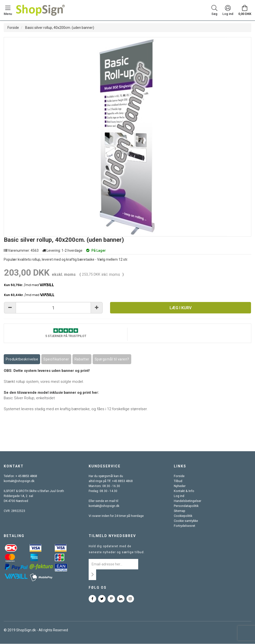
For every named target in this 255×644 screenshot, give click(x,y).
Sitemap (179, 511)
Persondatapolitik (186, 506)
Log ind (179, 496)
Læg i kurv (181, 308)
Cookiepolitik (183, 516)
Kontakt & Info (183, 491)
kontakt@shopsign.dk (19, 481)
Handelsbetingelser (187, 501)
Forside (13, 28)
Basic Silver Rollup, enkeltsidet (29, 398)
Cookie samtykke (186, 521)
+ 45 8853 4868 (26, 476)
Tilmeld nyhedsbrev (112, 536)
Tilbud (178, 481)
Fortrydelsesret (184, 526)
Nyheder (180, 486)
